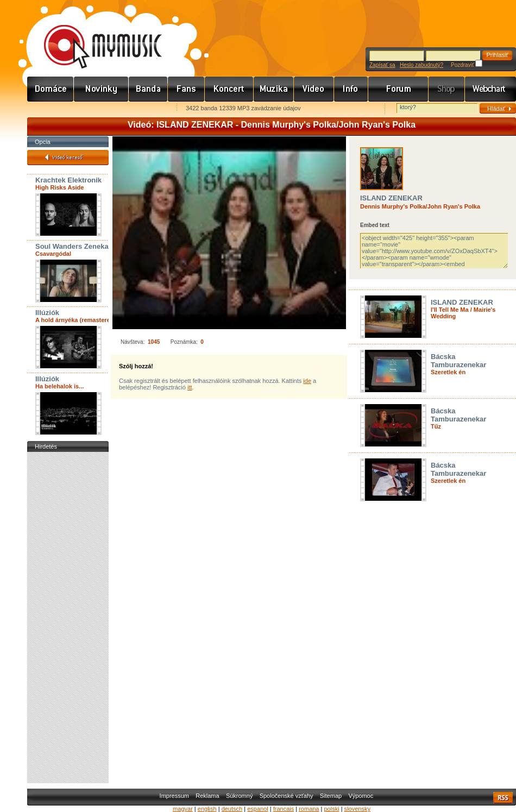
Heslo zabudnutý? (421, 65)
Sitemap (331, 796)
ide (307, 381)
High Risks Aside (59, 187)
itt (190, 387)
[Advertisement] (68, 618)
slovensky (357, 809)
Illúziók (47, 313)
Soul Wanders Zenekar (73, 246)
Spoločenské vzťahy (287, 796)
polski (331, 809)
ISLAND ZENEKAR (391, 198)
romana (309, 809)
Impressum (174, 796)
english (207, 809)
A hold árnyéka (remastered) (75, 320)
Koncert (229, 89)
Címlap (51, 89)
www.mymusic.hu (94, 35)
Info (351, 89)
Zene (274, 89)
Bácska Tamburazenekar (458, 361)
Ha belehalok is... (59, 386)
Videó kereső (68, 158)
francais (284, 809)
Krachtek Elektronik (68, 180)
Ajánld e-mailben (142, 109)
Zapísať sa (382, 65)
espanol (258, 809)
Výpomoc (361, 796)
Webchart (490, 89)
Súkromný (240, 796)
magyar (183, 809)
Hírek (101, 89)
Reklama (207, 796)
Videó (314, 89)
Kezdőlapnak (96, 109)
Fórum (398, 89)
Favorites (49, 109)
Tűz (436, 426)
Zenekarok (148, 89)
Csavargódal (53, 254)
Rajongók (186, 89)
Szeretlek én (448, 372)
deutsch (232, 809)
